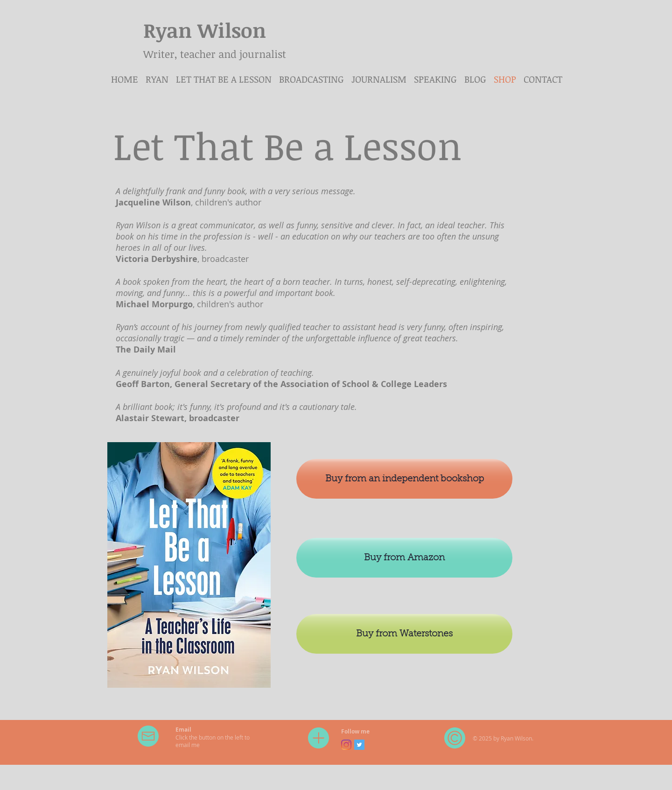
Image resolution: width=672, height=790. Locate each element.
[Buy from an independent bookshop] (404, 479)
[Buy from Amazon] (404, 558)
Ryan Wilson (205, 30)
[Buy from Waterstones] (404, 634)
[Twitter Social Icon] (359, 745)
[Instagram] (346, 745)
